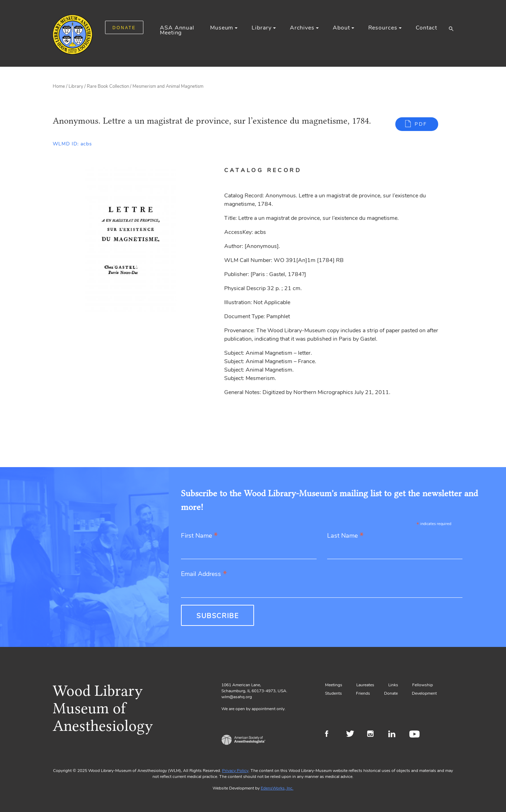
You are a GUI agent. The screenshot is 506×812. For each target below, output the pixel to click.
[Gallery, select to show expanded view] (131, 241)
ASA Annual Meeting (177, 30)
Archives (302, 28)
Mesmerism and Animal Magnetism (168, 86)
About (341, 28)
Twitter (352, 735)
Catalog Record (263, 170)
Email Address (204, 574)
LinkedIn (394, 735)
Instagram (373, 735)
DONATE (124, 28)
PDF (421, 124)
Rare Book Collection (108, 86)
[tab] (271, 170)
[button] (451, 28)
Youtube (416, 735)
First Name (199, 536)
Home (59, 86)
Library (261, 28)
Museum (222, 28)
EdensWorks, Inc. (277, 788)
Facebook (331, 735)
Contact (426, 28)
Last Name (345, 536)
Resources (383, 28)
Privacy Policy (235, 771)
